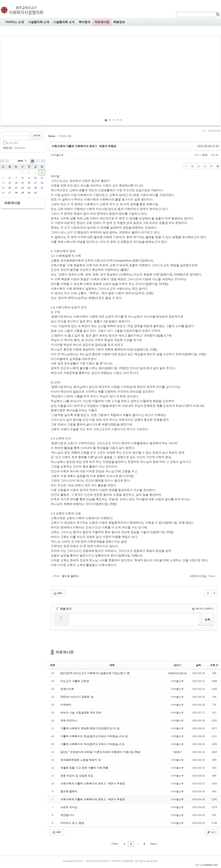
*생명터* (177, 752)
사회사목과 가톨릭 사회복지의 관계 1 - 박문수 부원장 (84, 146)
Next (154, 844)
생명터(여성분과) (177, 673)
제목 (112, 665)
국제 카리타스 (69, 720)
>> (43, 161)
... (137, 844)
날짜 (198, 665)
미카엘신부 (57, 155)
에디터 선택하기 (203, 609)
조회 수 (214, 665)
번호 (53, 665)
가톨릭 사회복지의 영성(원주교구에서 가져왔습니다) (93, 736)
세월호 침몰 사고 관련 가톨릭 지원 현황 (84, 768)
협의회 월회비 (69, 791)
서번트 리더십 (69, 807)
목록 (58, 593)
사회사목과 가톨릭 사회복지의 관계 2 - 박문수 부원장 (93, 784)
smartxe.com (211, 865)
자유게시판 (214, 131)
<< (2, 161)
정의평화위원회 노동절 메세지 (79, 760)
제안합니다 (67, 815)
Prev (115, 844)
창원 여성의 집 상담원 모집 (77, 776)
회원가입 (8, 148)
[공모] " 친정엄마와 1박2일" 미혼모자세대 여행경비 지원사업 (97, 752)
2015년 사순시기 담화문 (75, 697)
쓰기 (211, 832)
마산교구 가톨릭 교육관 (75, 681)
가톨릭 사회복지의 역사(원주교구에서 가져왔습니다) (92, 744)
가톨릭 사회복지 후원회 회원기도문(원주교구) (89, 728)
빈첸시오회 (67, 689)
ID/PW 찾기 (20, 148)
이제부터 (66, 705)
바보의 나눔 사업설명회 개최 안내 (81, 713)
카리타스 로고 (69, 823)
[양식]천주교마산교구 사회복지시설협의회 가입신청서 (93, 673)
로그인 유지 (12, 143)
